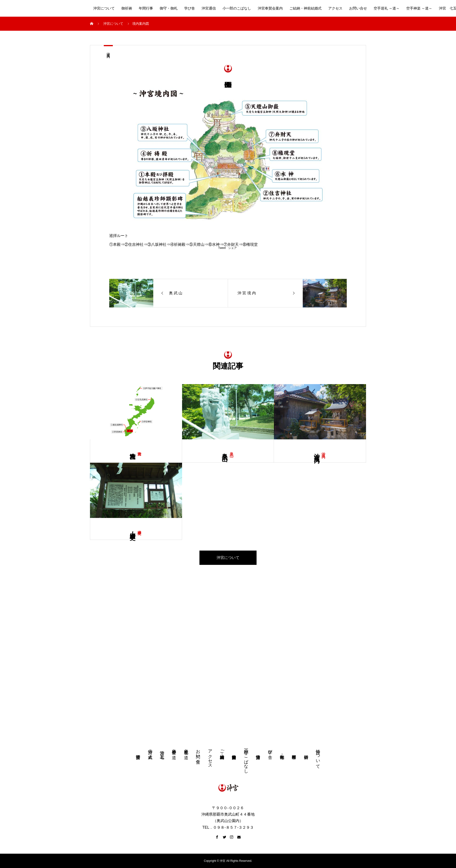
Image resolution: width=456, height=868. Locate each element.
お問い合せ (358, 8)
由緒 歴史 (140, 528)
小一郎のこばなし (237, 8)
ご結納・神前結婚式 (305, 8)
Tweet (222, 248)
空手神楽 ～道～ (419, 8)
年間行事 (146, 8)
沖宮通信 (209, 8)
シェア (233, 248)
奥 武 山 (232, 450)
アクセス (335, 8)
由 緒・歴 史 (133, 529)
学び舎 (190, 8)
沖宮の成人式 (150, 749)
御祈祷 (127, 8)
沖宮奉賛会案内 (270, 8)
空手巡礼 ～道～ (387, 8)
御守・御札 (169, 8)
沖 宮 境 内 (108, 51)
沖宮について (104, 8)
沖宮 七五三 (162, 750)
